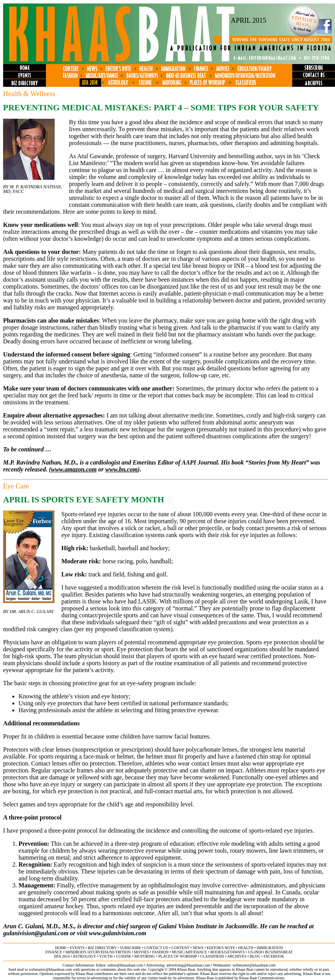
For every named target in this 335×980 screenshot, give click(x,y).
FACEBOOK (274, 956)
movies (141, 952)
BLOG (255, 956)
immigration (270, 948)
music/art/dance (189, 952)
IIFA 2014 (62, 956)
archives (237, 956)
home (61, 948)
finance (54, 952)
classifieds (212, 956)
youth (106, 956)
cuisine (123, 956)
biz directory (102, 948)
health (246, 948)
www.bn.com (122, 469)
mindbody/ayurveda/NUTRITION (98, 952)
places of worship (178, 956)
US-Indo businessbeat (271, 952)
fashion (160, 952)
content (180, 948)
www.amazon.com (74, 469)
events (77, 948)
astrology (84, 956)
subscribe (130, 948)
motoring (145, 956)
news (198, 948)
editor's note (221, 948)
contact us (156, 948)
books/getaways (228, 952)
